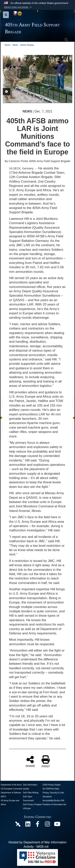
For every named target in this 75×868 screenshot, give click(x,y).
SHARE (30, 761)
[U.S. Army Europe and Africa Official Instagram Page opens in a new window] (47, 825)
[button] (18, 7)
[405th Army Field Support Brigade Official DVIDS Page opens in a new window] (18, 824)
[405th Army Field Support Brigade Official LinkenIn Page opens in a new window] (28, 825)
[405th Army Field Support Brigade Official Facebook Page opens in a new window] (37, 825)
